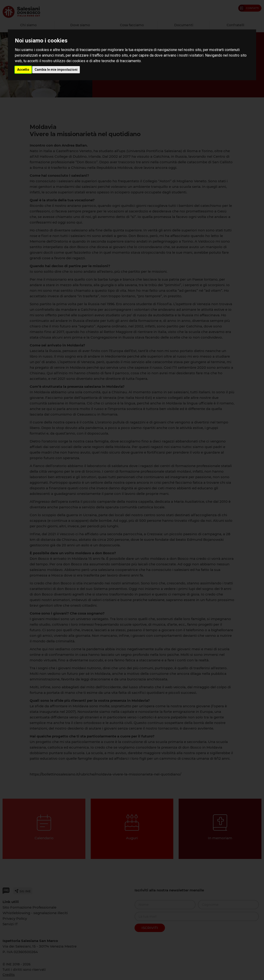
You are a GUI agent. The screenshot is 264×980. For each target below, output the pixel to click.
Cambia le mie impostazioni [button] (56, 70)
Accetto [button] (23, 70)
